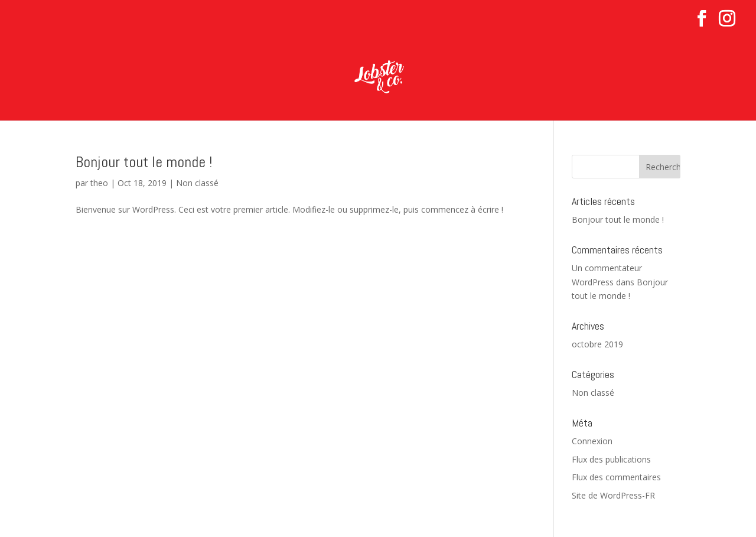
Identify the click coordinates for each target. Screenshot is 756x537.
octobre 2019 (597, 344)
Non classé (197, 183)
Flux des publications (611, 459)
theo (99, 183)
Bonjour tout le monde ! (144, 162)
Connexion (592, 441)
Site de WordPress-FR (613, 495)
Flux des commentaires (616, 477)
